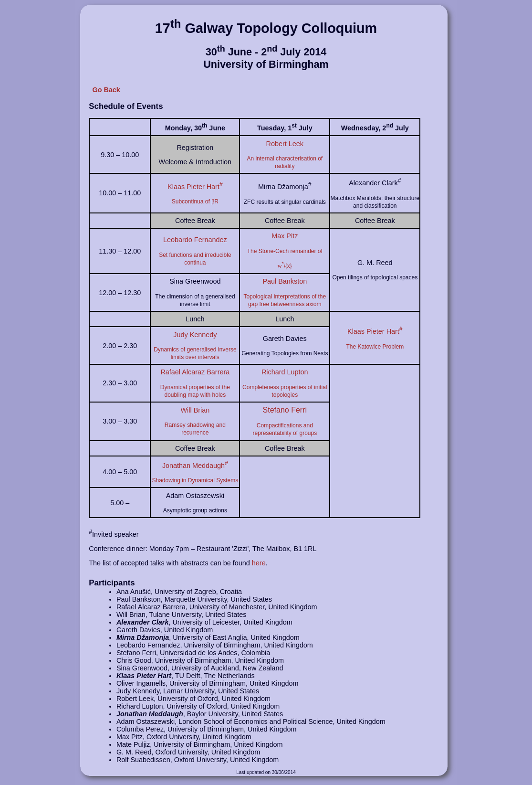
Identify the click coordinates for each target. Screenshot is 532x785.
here (259, 563)
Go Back (106, 90)
